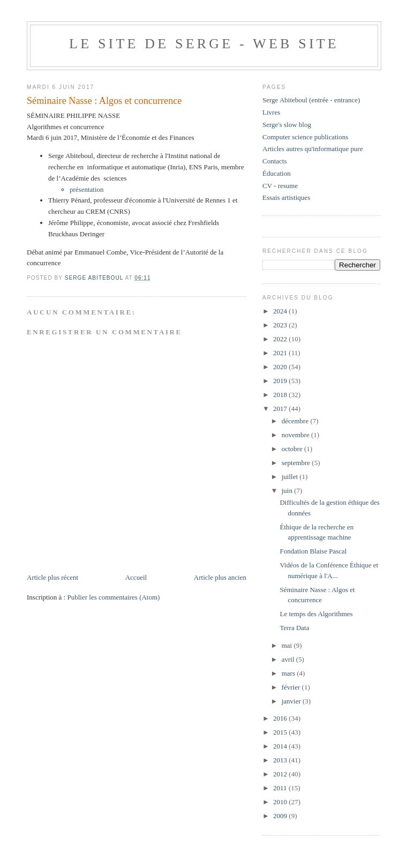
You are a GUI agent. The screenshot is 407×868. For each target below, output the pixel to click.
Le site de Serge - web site (204, 44)
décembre (296, 421)
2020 (281, 367)
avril (289, 659)
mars (289, 673)
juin (288, 491)
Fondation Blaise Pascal (313, 551)
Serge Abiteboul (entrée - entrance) (311, 100)
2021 (281, 353)
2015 (281, 732)
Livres (271, 112)
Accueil (136, 577)
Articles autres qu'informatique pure (313, 149)
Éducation (277, 173)
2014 (281, 746)
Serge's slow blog (287, 125)
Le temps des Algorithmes (316, 614)
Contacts (275, 161)
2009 (281, 816)
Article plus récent (52, 577)
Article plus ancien (220, 577)
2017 (281, 409)
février (292, 687)
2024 (281, 311)
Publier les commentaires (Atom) (113, 597)
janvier (292, 701)
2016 (281, 718)
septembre (297, 463)
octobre (293, 449)
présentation (87, 189)
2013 (281, 760)
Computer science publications (305, 137)
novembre (296, 435)
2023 (281, 325)
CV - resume (280, 186)
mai (288, 645)
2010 (281, 802)
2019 (281, 381)
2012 (281, 774)
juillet (291, 477)
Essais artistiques (286, 197)
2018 (281, 395)
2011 (281, 788)
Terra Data (294, 628)
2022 (281, 339)
